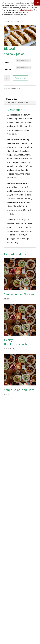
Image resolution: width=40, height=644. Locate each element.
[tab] (20, 99)
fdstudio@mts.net (24, 10)
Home (7, 21)
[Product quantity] (7, 78)
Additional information (17, 103)
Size (7, 62)
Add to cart (20, 78)
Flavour (9, 69)
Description (12, 99)
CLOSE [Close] (37, 3)
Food (13, 21)
